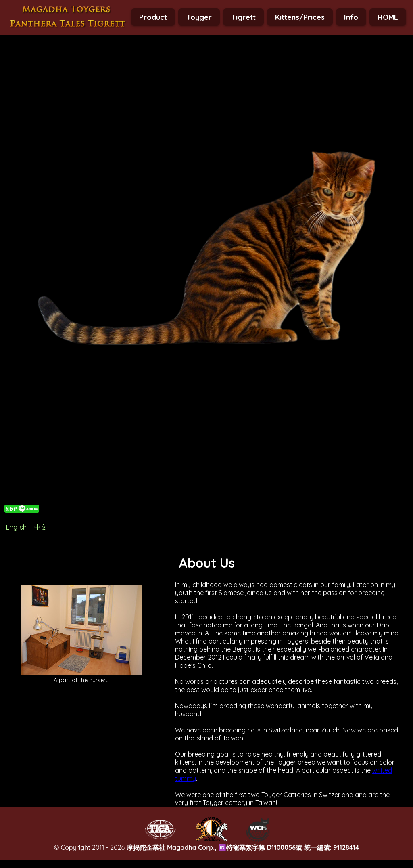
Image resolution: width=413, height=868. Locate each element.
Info (351, 17)
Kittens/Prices (300, 17)
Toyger (199, 17)
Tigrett (243, 17)
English (16, 527)
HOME (388, 17)
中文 (41, 527)
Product (153, 17)
